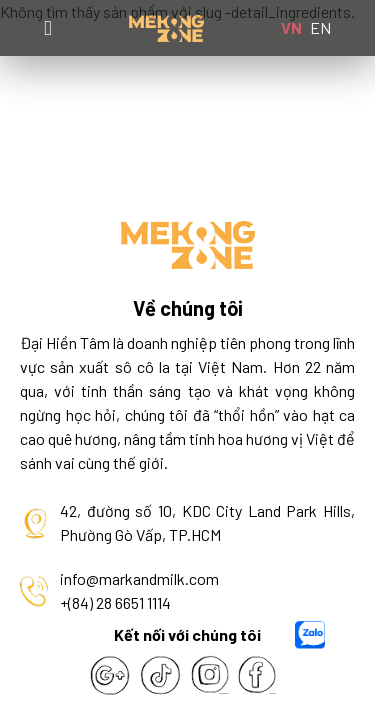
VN (291, 27)
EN (320, 27)
